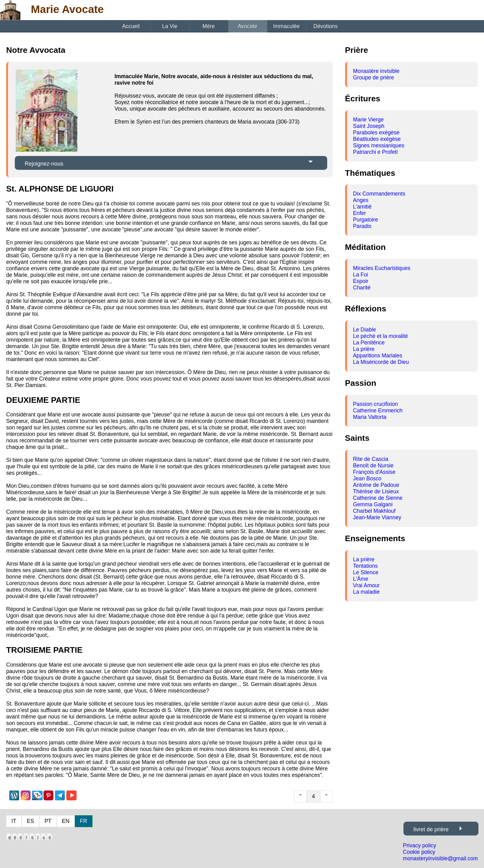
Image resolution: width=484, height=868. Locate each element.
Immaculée (286, 26)
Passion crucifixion (376, 404)
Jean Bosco (367, 478)
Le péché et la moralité (381, 336)
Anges (361, 200)
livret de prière (431, 829)
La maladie (366, 592)
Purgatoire (366, 220)
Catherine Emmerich (378, 411)
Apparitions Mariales (378, 356)
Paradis (362, 226)
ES (30, 821)
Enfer (360, 213)
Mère (209, 26)
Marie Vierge (368, 120)
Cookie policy (419, 852)
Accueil (131, 26)
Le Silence (366, 572)
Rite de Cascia (371, 459)
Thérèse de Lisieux (376, 491)
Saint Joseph (369, 126)
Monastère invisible (376, 71)
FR (83, 821)
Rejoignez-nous (44, 164)
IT (14, 821)
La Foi (361, 275)
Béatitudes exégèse (377, 139)
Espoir (361, 281)
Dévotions (325, 26)
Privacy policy (419, 845)
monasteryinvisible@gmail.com (440, 858)
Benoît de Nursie (373, 466)
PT (48, 821)
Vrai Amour (366, 585)
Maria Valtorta (370, 417)
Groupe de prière (374, 78)
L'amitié (362, 207)
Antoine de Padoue (376, 485)
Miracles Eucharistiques (382, 268)
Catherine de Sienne (378, 498)
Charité (362, 288)
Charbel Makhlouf (374, 511)
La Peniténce (369, 343)
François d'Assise (374, 472)
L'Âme (361, 579)
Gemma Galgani (373, 504)
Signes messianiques (379, 145)
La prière (364, 349)
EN (66, 821)
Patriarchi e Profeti (376, 152)
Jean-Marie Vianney (377, 517)
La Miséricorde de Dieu (381, 362)
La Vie (170, 26)
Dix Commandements (379, 194)
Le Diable (365, 330)
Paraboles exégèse (376, 133)
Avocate (247, 26)
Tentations (365, 566)
